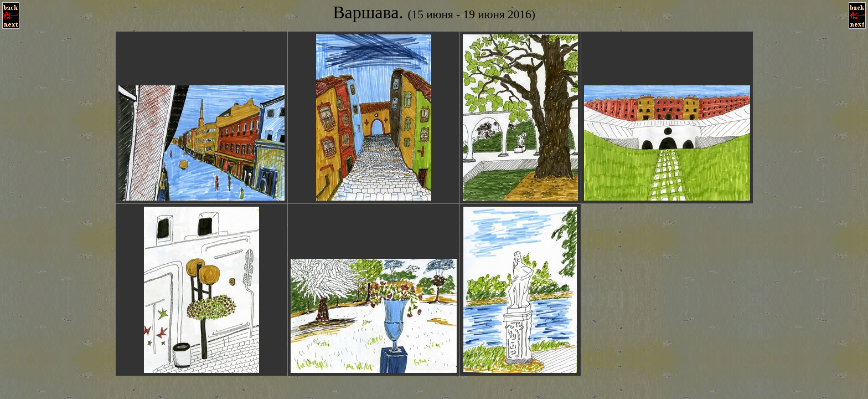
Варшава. (434, 12)
